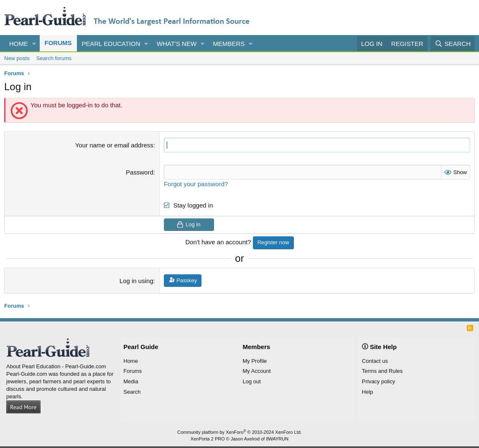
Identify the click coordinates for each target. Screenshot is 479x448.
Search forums (54, 58)
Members (229, 44)
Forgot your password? (196, 184)
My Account (257, 371)
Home (19, 44)
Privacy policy (378, 381)
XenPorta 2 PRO (208, 439)
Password (140, 172)
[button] (34, 44)
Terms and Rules (382, 371)
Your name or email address (114, 145)
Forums (58, 43)
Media (131, 381)
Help (368, 392)
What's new (177, 44)
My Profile (255, 361)
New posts (17, 58)
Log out (252, 381)
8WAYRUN (277, 439)
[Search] (453, 44)
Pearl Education (111, 44)
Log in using (136, 281)
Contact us (375, 361)
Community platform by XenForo (239, 432)
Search (132, 392)
